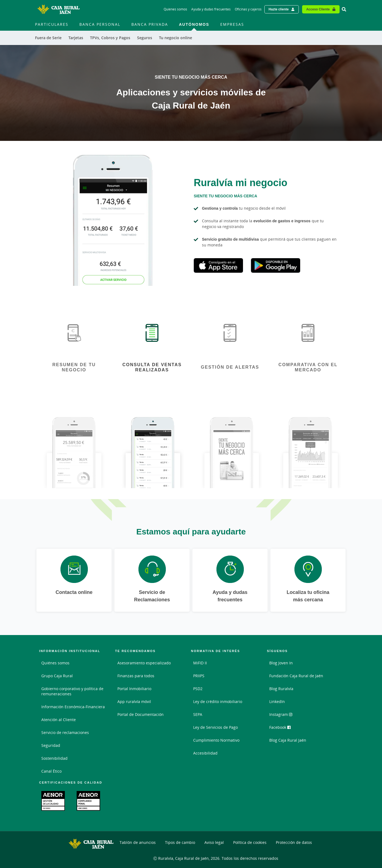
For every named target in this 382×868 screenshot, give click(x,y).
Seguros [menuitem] (145, 38)
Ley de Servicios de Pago (215, 727)
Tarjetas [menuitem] (76, 38)
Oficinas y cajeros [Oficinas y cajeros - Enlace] (248, 9)
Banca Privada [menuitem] (150, 24)
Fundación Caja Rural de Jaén (296, 676)
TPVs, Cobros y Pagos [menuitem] (110, 38)
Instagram (281, 714)
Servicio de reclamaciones (65, 732)
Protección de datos (294, 842)
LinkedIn (277, 701)
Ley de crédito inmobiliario (218, 701)
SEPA (198, 714)
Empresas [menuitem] (232, 24)
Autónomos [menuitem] (194, 24)
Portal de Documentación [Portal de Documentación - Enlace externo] (141, 714)
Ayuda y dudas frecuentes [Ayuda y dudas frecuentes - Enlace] (211, 9)
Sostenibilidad (54, 758)
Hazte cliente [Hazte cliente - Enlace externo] (279, 9)
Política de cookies (250, 842)
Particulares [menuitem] (52, 24)
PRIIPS (199, 676)
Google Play (276, 266)
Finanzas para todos (136, 676)
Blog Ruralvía (281, 689)
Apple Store (218, 266)
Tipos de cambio (180, 842)
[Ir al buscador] (344, 9)
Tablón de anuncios (138, 842)
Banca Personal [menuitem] (100, 24)
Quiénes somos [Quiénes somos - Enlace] (175, 9)
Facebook (280, 727)
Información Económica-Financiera (73, 707)
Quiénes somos (55, 663)
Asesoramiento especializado (144, 663)
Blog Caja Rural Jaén (288, 740)
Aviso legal (214, 842)
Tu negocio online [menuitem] (176, 38)
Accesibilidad (205, 753)
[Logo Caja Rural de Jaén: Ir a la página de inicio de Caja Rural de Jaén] (58, 9)
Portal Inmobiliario (134, 689)
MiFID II (200, 663)
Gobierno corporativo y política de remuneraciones (72, 691)
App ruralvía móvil (134, 701)
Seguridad (51, 745)
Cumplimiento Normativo (216, 740)
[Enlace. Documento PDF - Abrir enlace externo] (53, 801)
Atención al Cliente (59, 720)
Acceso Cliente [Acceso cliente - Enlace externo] (318, 9)
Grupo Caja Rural (57, 676)
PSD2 (198, 689)
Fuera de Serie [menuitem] (48, 38)
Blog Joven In (281, 663)
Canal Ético (51, 771)
